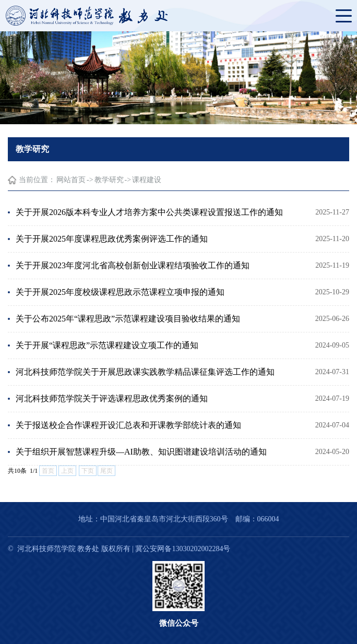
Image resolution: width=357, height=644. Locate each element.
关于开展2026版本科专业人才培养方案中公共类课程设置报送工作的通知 (149, 212)
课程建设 (147, 180)
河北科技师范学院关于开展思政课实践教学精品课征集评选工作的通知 (145, 372)
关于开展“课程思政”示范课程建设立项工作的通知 (107, 345)
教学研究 (109, 180)
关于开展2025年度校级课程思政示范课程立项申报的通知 (120, 292)
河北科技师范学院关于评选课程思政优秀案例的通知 (112, 398)
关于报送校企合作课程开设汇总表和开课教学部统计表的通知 (128, 425)
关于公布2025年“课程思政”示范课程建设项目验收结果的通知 (128, 319)
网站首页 (71, 180)
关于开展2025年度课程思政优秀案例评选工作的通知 (112, 239)
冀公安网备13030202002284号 (183, 549)
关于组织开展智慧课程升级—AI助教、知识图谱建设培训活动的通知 (141, 452)
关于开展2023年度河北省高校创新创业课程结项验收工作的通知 (133, 265)
